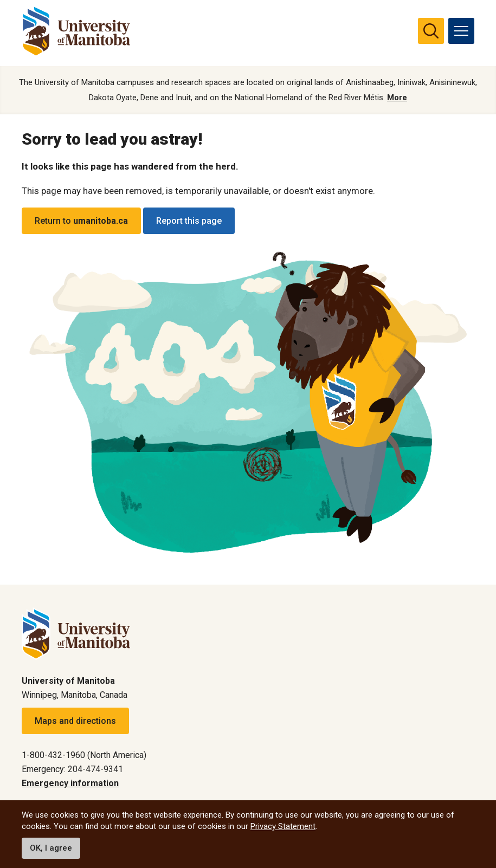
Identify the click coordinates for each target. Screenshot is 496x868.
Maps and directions (75, 721)
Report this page (189, 221)
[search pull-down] (431, 31)
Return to (81, 221)
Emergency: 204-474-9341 (72, 769)
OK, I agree (51, 848)
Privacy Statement (283, 826)
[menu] (461, 31)
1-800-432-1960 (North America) (84, 755)
